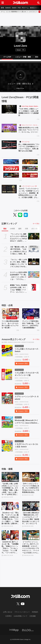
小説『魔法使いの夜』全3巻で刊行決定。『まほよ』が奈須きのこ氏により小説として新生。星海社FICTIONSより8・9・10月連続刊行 (18, 250)
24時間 (12, 229)
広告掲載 (33, 616)
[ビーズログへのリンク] (28, 630)
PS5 (19, 8)
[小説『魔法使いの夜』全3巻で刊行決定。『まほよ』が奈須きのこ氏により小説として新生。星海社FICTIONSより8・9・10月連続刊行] (34, 249)
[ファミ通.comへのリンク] (20, 3)
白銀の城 (30, 318)
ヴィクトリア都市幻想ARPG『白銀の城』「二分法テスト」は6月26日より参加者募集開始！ (31, 324)
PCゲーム (25, 8)
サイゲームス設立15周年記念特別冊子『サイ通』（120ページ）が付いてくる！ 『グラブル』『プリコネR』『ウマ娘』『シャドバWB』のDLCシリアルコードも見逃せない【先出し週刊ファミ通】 (19, 276)
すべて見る (36, 224)
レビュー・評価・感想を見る (20, 84)
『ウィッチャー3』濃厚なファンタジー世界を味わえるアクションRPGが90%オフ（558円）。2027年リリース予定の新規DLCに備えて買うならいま (19, 238)
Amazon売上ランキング (14, 339)
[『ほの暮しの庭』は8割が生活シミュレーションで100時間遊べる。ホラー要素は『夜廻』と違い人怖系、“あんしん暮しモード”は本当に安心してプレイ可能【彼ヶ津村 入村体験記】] (10, 477)
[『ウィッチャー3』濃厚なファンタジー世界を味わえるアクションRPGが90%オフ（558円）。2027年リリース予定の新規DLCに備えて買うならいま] (34, 236)
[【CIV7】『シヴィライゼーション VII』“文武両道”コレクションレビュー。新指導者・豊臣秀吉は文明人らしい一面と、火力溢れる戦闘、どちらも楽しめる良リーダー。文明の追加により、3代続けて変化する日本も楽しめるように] (9, 189)
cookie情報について (20, 616)
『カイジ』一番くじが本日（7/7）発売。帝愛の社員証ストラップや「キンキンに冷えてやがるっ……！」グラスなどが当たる (18, 263)
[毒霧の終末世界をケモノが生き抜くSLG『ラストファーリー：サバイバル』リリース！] (9, 128)
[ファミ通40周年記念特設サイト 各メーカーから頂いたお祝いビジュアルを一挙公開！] (10, 313)
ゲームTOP (7, 57)
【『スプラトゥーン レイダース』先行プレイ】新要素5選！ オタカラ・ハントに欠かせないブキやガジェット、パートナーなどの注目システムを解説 (31, 547)
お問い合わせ (8, 612)
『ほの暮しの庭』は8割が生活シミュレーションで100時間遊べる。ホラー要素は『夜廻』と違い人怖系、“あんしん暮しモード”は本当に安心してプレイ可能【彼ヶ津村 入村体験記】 (10, 489)
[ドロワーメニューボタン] (3, 3)
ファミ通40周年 (12, 318)
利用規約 (35, 612)
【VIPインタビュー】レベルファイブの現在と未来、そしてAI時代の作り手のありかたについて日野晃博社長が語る (31, 488)
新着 (2, 8)
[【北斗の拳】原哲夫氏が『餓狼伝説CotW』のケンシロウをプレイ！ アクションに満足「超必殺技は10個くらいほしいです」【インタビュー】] (31, 506)
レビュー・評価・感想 (23, 57)
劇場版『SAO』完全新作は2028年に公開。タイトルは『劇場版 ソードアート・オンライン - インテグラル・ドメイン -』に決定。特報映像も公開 (19, 289)
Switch (14, 8)
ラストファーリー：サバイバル (30, 125)
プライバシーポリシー (22, 612)
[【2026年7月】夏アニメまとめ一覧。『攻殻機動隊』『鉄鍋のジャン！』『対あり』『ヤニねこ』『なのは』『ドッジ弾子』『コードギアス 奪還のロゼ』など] (10, 535)
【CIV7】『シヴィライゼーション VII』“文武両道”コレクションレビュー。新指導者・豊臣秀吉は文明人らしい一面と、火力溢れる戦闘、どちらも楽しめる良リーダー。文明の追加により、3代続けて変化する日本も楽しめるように (29, 193)
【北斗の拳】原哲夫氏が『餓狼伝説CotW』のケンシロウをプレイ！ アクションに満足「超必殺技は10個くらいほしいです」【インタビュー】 (31, 518)
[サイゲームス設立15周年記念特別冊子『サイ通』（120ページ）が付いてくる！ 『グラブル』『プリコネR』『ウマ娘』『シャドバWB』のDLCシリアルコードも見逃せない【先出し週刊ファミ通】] (34, 274)
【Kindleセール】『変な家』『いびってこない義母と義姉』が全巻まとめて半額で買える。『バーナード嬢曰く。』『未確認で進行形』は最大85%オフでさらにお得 (10, 518)
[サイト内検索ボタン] (38, 3)
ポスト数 (34, 229)
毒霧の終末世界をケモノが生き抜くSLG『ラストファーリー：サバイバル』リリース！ (28, 130)
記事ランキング (9, 224)
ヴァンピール (25, 142)
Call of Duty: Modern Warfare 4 (30, 106)
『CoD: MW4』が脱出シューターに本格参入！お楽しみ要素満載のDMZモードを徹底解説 (29, 112)
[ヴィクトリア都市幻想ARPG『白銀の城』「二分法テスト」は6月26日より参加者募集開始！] (31, 313)
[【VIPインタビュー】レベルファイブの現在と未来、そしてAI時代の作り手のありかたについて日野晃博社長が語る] (31, 477)
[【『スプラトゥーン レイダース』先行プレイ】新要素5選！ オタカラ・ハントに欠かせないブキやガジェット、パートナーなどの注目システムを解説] (31, 535)
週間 (20, 229)
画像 (37, 57)
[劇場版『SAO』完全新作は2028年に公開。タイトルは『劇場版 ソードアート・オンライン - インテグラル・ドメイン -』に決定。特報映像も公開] (34, 287)
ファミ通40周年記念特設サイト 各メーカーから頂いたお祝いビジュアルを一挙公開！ (10, 324)
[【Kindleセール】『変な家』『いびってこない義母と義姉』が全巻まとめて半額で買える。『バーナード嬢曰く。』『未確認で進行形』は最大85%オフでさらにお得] (10, 506)
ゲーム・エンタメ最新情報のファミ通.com (14, 12)
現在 (5, 229)
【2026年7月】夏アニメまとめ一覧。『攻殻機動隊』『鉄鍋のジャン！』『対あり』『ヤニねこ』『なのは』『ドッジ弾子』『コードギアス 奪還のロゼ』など (10, 547)
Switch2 (8, 8)
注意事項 (8, 616)
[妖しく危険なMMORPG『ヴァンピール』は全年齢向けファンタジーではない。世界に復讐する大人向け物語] (9, 145)
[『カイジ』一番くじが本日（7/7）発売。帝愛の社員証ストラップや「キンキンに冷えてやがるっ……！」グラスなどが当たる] (34, 262)
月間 (26, 229)
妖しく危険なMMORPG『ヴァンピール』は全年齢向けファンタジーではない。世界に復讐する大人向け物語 (29, 148)
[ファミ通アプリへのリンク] (14, 630)
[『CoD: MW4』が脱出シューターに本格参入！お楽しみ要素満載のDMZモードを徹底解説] (9, 109)
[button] (20, 88)
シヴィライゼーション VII (29, 186)
